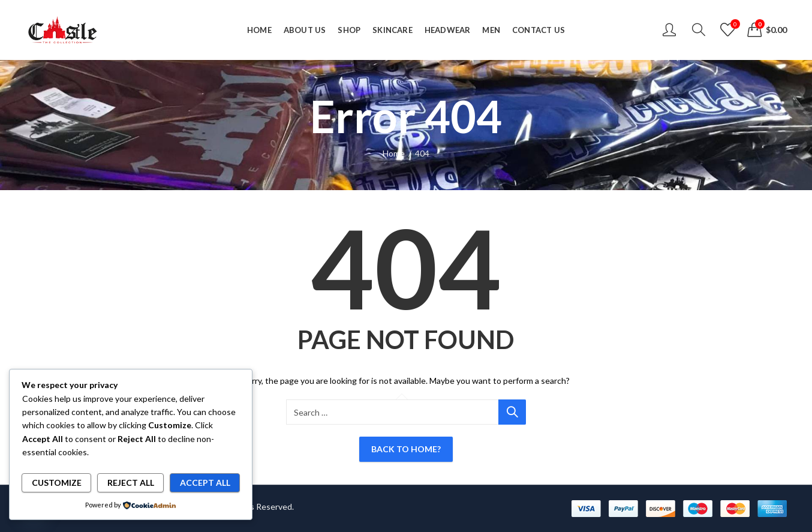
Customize (57, 483)
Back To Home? (406, 449)
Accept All (205, 483)
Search (512, 412)
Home (394, 153)
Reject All (131, 483)
